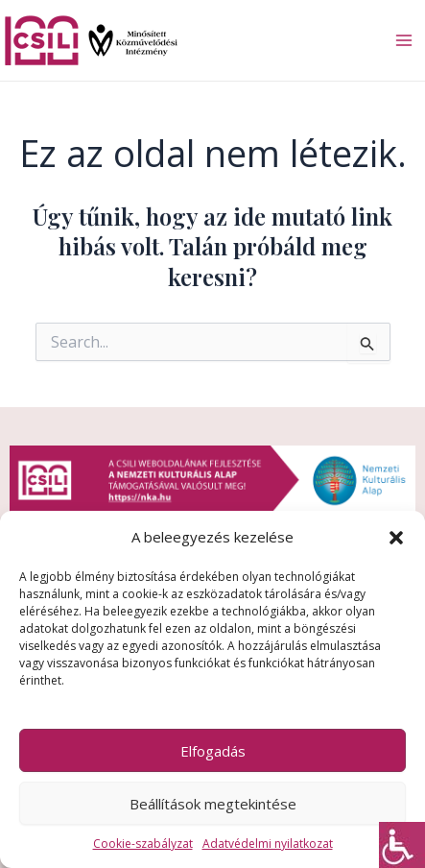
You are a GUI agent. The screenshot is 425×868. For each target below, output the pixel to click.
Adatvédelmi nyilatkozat (268, 844)
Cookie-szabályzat (143, 844)
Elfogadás (213, 751)
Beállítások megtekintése (213, 804)
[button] (396, 538)
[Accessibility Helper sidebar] (402, 845)
